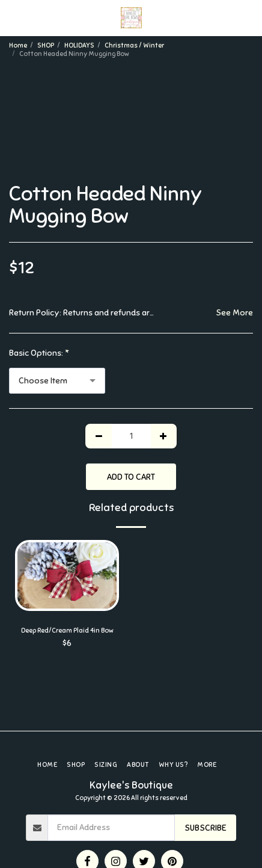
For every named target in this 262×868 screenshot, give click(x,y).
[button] (13, 17)
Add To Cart (131, 477)
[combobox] (57, 381)
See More (234, 313)
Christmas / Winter (134, 45)
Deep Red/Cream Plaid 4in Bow (67, 630)
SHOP (46, 45)
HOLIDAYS (79, 45)
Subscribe (206, 828)
